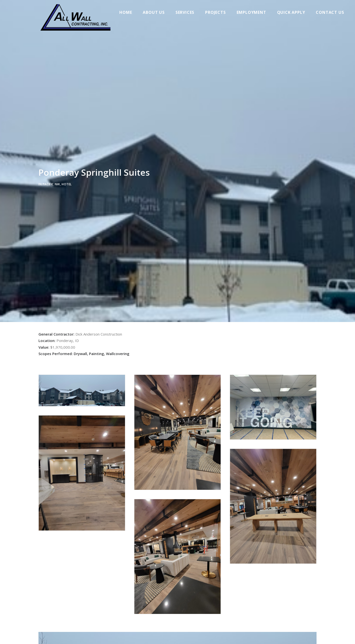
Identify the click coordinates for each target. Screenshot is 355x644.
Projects (218, 12)
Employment (254, 12)
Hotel (67, 183)
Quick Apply (293, 12)
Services (187, 12)
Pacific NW (51, 183)
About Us (156, 12)
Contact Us (332, 12)
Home (128, 12)
